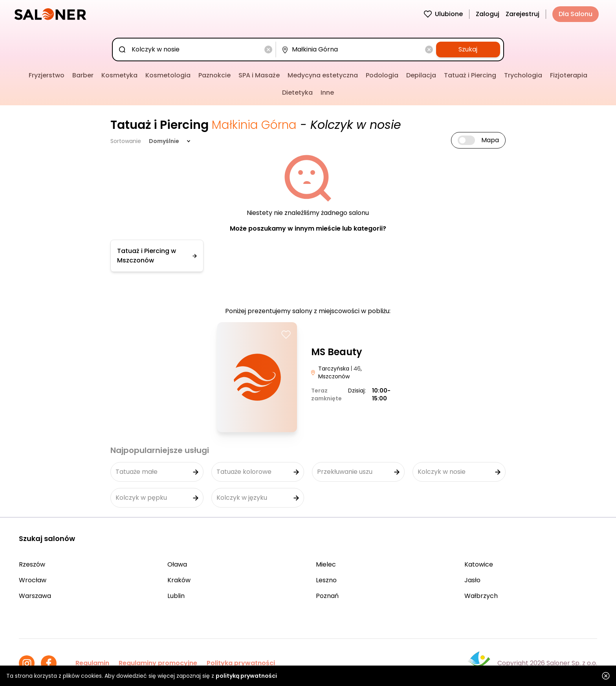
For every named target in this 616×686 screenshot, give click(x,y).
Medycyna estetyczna (323, 75)
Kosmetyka (119, 75)
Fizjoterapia (569, 75)
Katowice (479, 564)
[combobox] (195, 50)
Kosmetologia (168, 75)
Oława (177, 564)
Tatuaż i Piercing (470, 75)
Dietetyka (297, 93)
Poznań (327, 596)
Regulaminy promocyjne (158, 663)
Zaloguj (488, 14)
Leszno (326, 580)
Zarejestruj (522, 14)
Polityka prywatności (241, 663)
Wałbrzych (481, 596)
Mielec (326, 564)
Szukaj (468, 49)
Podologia (382, 75)
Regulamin (92, 663)
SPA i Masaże (259, 75)
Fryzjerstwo (47, 75)
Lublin (176, 596)
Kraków (179, 580)
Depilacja (421, 75)
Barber (83, 75)
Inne (327, 93)
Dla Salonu (576, 14)
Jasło (472, 580)
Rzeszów (32, 564)
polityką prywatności (246, 676)
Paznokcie (214, 75)
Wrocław (33, 580)
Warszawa (35, 596)
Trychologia (523, 75)
